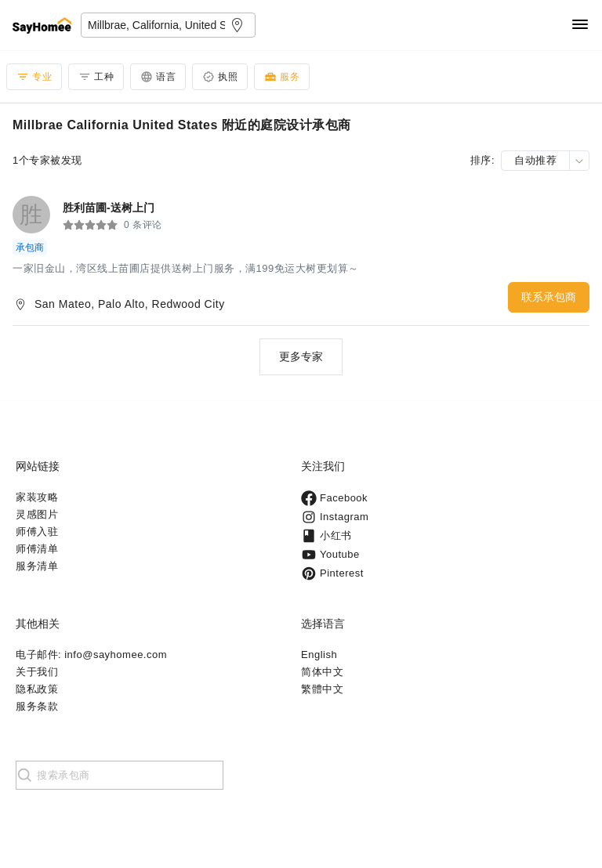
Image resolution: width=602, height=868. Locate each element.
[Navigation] (580, 25)
